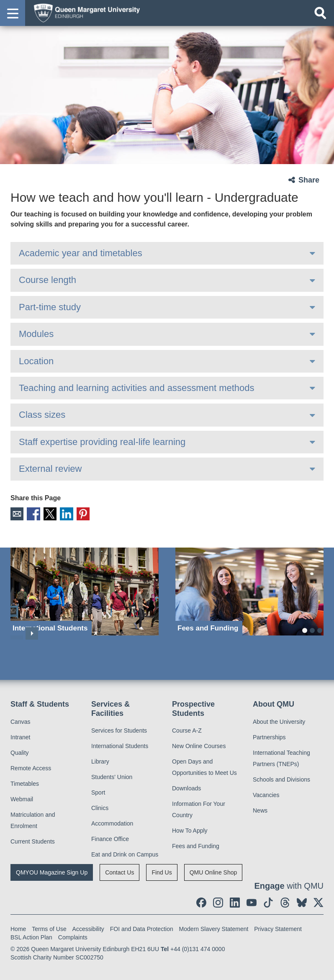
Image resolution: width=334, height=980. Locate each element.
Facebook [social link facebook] (31, 513)
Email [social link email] (16, 513)
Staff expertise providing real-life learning (102, 442)
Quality (20, 751)
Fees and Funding (196, 844)
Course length (48, 280)
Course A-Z (187, 729)
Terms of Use (49, 927)
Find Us (162, 871)
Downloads (186, 787)
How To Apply (190, 829)
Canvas (20, 720)
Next (32, 632)
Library (100, 760)
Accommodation (112, 822)
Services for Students (119, 729)
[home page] (84, 13)
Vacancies (266, 793)
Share (309, 180)
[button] (13, 13)
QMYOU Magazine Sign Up (52, 871)
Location (36, 361)
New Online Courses (199, 744)
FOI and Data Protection (142, 927)
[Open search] (320, 13)
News (260, 808)
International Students (120, 744)
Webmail (22, 797)
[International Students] (85, 590)
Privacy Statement (278, 927)
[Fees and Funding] (249, 590)
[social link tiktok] (268, 901)
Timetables (25, 782)
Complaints (73, 936)
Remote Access (31, 766)
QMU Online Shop (213, 871)
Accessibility (88, 927)
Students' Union (112, 775)
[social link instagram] (218, 901)
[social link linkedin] (235, 901)
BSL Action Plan (31, 936)
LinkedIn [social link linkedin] (60, 513)
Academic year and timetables (81, 253)
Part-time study (50, 307)
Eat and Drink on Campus (125, 853)
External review (50, 469)
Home (18, 927)
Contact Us (119, 871)
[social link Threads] (285, 901)
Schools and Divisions (281, 777)
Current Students (33, 839)
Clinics (100, 806)
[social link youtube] (252, 901)
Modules (36, 334)
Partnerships (269, 735)
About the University (279, 720)
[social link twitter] (319, 901)
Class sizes (42, 415)
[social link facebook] (201, 901)
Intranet (20, 735)
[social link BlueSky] (302, 901)
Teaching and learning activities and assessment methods (137, 388)
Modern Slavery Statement (214, 927)
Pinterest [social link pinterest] (75, 513)
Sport (98, 791)
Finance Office (110, 837)
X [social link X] (45, 513)
